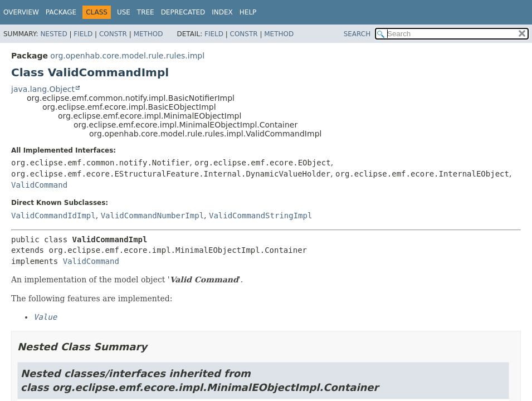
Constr (113, 34)
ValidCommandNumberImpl (152, 216)
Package (61, 12)
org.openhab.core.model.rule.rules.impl (127, 56)
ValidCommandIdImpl (53, 216)
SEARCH (357, 34)
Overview (21, 12)
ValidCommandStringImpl (260, 216)
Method (148, 34)
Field (83, 34)
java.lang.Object (43, 89)
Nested (53, 34)
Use (124, 12)
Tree (146, 12)
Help (248, 12)
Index (222, 12)
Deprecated (183, 12)
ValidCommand (39, 185)
